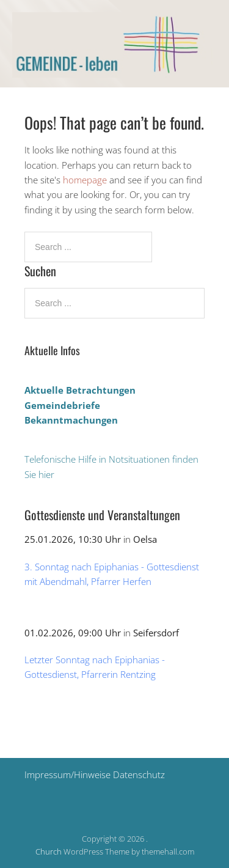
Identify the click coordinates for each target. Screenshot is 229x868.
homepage (85, 180)
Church (49, 851)
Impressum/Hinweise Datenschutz (95, 774)
